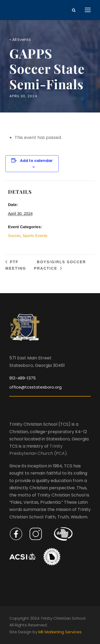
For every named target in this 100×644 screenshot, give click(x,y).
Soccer (14, 236)
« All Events (20, 39)
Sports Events (35, 236)
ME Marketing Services (60, 632)
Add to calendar (36, 161)
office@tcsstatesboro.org (35, 387)
